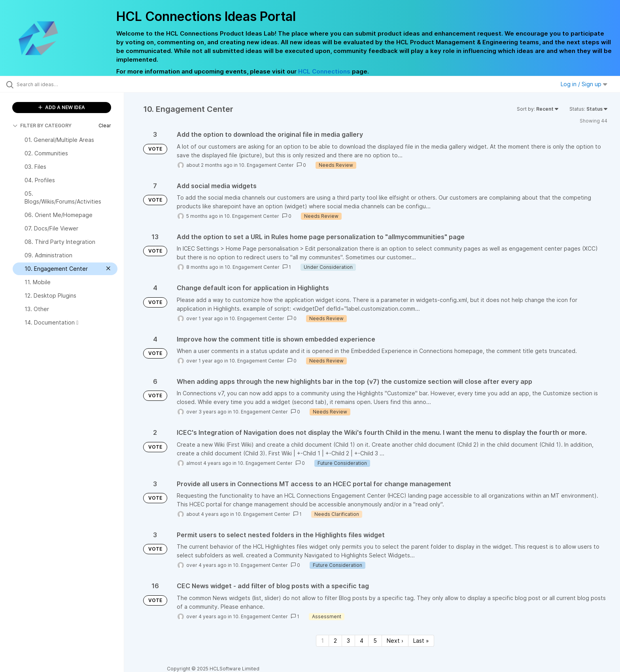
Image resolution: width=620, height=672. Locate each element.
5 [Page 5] (375, 641)
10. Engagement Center (266, 165)
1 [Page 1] (322, 641)
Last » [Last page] (421, 641)
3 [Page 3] (348, 641)
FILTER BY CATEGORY (42, 126)
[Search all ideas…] (72, 84)
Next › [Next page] (395, 641)
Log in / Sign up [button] (584, 84)
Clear (105, 126)
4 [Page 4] (362, 641)
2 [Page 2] (335, 641)
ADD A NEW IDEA (62, 107)
